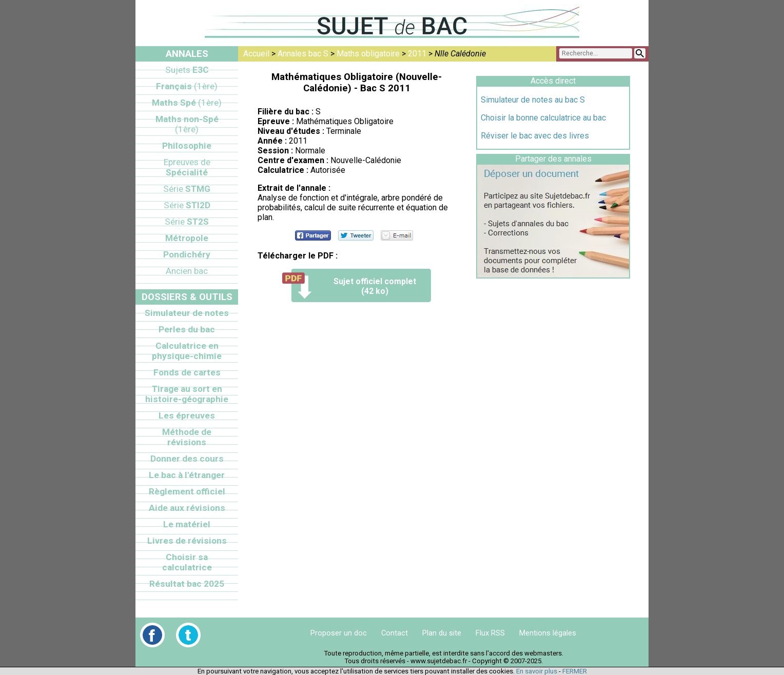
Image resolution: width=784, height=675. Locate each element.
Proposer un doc (339, 633)
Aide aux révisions (187, 508)
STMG (187, 189)
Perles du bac (187, 329)
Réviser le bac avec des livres (535, 136)
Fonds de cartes (187, 372)
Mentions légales (548, 633)
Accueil (256, 54)
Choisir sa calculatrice (187, 562)
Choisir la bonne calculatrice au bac (543, 118)
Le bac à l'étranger (187, 475)
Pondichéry (187, 254)
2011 (417, 54)
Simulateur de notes (187, 313)
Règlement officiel (187, 491)
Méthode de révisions (187, 437)
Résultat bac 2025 (187, 584)
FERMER (575, 671)
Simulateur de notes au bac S (533, 100)
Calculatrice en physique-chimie (187, 351)
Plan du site (442, 633)
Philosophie (187, 146)
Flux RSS (490, 633)
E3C (187, 70)
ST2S (187, 222)
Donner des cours (187, 459)
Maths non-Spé (187, 124)
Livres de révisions (187, 541)
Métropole (187, 238)
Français (187, 86)
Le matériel (187, 524)
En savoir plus (537, 671)
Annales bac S (303, 54)
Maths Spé (187, 103)
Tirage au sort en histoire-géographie (187, 394)
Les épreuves (187, 415)
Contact (395, 633)
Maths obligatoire (368, 54)
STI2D (187, 205)
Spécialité (187, 167)
